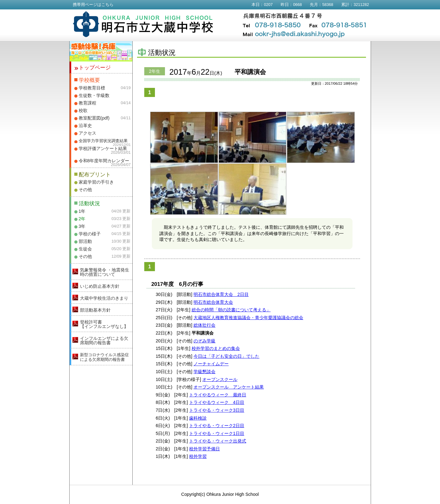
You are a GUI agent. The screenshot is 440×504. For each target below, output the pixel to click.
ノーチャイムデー (211, 364)
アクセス (87, 133)
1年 (82, 211)
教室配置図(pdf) (94, 118)
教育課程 (87, 103)
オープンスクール (220, 379)
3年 (82, 226)
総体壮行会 (204, 325)
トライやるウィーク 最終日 (218, 395)
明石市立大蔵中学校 (143, 24)
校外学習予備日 (204, 449)
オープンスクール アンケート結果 (229, 387)
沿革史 (85, 126)
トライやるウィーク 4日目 (217, 402)
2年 (82, 219)
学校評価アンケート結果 (103, 148)
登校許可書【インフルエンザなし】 (104, 324)
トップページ (95, 68)
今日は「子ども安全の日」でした (226, 356)
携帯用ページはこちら (93, 5)
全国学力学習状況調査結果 (103, 141)
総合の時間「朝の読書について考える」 (231, 310)
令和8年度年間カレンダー (104, 161)
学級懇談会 (204, 372)
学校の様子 (90, 234)
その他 (85, 190)
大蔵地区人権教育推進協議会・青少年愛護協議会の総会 (248, 318)
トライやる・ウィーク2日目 (217, 426)
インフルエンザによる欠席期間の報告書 (104, 340)
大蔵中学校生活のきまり (104, 298)
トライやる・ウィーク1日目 (217, 433)
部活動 (85, 241)
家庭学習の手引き (96, 182)
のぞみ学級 (204, 341)
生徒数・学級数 (94, 95)
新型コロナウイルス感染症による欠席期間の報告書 (104, 357)
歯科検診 (198, 418)
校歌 (83, 110)
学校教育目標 (92, 88)
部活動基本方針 (95, 310)
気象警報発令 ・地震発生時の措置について (105, 272)
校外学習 (198, 456)
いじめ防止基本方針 (100, 286)
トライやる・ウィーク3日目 (217, 410)
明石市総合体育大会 (213, 302)
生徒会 (85, 249)
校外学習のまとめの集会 (216, 348)
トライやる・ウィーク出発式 (218, 441)
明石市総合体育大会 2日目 (221, 294)
